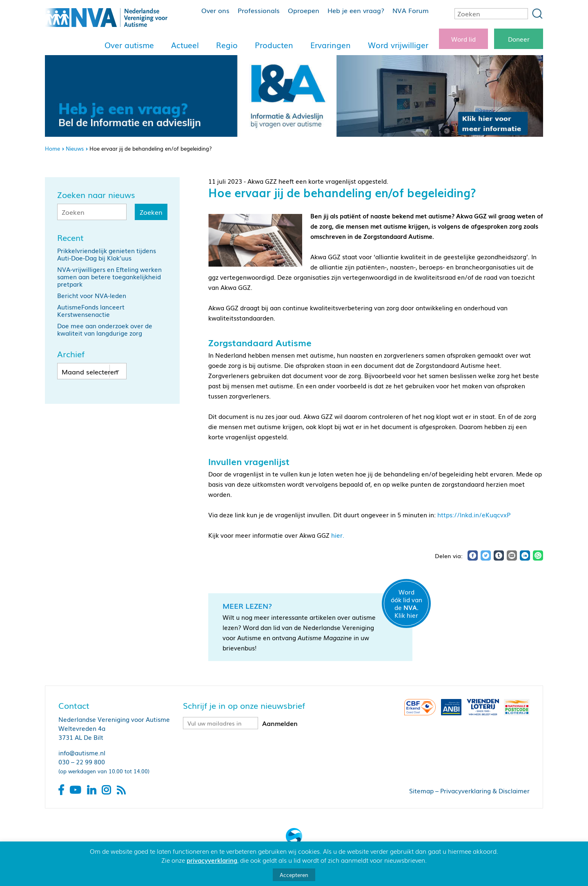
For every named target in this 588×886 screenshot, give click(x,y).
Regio (227, 45)
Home (52, 148)
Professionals (259, 10)
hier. (338, 535)
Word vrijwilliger (398, 45)
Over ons (215, 10)
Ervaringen (331, 45)
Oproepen (304, 10)
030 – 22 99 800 (82, 761)
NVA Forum (411, 10)
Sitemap (421, 790)
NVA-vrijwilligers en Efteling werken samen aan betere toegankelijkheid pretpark (109, 276)
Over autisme (129, 45)
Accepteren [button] (294, 875)
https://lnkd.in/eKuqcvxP (474, 514)
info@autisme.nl (82, 752)
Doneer (519, 39)
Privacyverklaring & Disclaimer (485, 790)
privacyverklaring (212, 860)
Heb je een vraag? (356, 10)
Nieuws (75, 148)
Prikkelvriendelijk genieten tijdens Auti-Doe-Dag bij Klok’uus (107, 254)
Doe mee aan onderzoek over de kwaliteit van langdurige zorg (105, 329)
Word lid (463, 39)
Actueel (185, 45)
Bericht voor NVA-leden (92, 295)
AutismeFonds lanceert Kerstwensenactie (91, 310)
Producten (274, 45)
